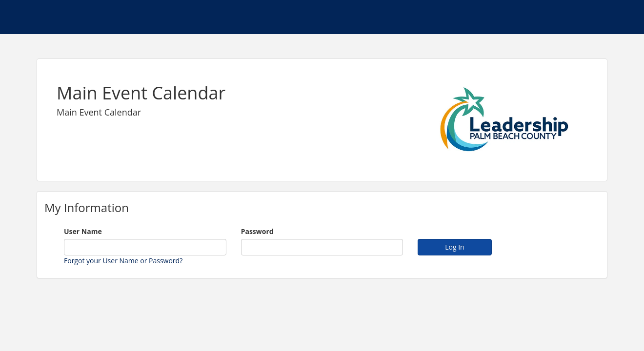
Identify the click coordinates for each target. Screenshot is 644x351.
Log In (454, 247)
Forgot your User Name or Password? (123, 261)
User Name (83, 231)
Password (257, 231)
